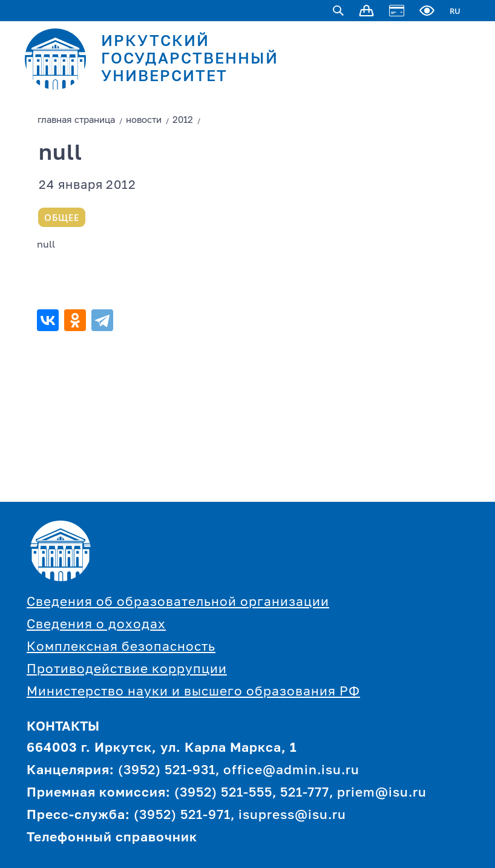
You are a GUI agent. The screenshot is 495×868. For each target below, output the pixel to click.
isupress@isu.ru (292, 816)
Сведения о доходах (96, 625)
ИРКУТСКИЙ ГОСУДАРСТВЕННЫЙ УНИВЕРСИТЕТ (190, 60)
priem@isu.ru (382, 793)
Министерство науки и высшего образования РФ (193, 692)
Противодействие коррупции (127, 670)
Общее (62, 217)
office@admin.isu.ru (291, 771)
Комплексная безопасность (121, 647)
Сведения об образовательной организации (178, 603)
